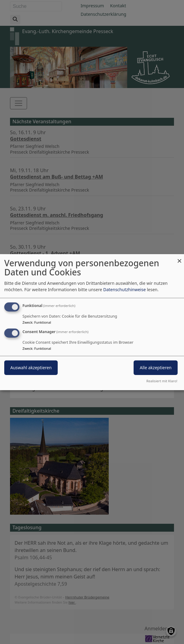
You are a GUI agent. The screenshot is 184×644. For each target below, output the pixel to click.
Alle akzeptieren (156, 368)
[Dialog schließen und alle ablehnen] (179, 258)
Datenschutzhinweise (124, 290)
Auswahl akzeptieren (31, 368)
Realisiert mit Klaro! (162, 381)
